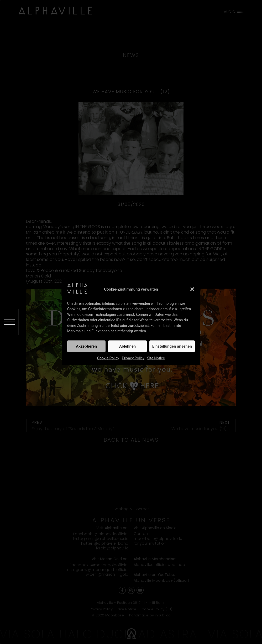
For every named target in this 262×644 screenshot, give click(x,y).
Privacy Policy (133, 358)
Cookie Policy (108, 358)
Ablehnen (127, 346)
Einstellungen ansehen (172, 346)
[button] (192, 289)
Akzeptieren (86, 346)
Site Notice (156, 358)
